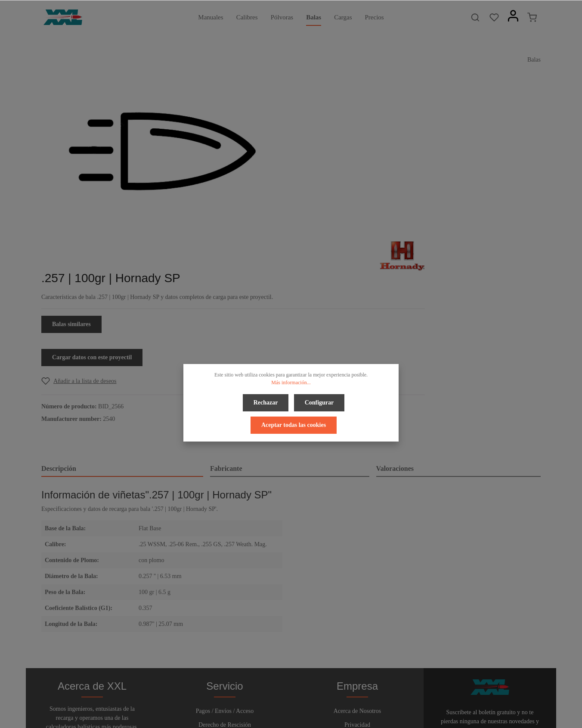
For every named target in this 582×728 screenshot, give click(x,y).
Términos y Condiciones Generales (357, 607)
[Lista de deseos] (494, 17)
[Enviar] (532, 619)
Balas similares (330, 166)
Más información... (291, 383)
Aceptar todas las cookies (294, 422)
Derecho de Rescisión (225, 593)
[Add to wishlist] (337, 223)
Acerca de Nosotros (357, 579)
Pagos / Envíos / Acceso (225, 579)
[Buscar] (475, 17)
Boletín (224, 634)
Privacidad (357, 593)
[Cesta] (532, 17)
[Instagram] (313, 697)
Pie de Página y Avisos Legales (357, 621)
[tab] (122, 311)
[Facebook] (270, 697)
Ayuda (225, 607)
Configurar (319, 402)
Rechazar (267, 402)
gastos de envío (456, 717)
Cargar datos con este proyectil (350, 200)
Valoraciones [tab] (395, 311)
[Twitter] (285, 697)
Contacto (225, 621)
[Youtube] (299, 697)
